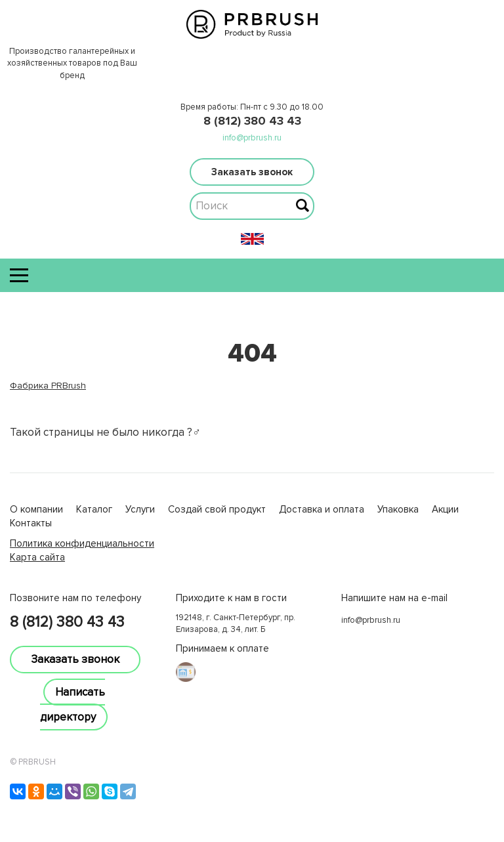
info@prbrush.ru (252, 138)
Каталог (94, 509)
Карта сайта (37, 557)
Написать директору (73, 705)
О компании (36, 509)
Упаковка (398, 509)
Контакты (31, 523)
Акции (445, 509)
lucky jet (28, 571)
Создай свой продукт (217, 509)
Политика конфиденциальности (82, 543)
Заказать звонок (252, 172)
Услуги (140, 509)
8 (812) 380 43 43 (252, 121)
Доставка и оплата (322, 509)
